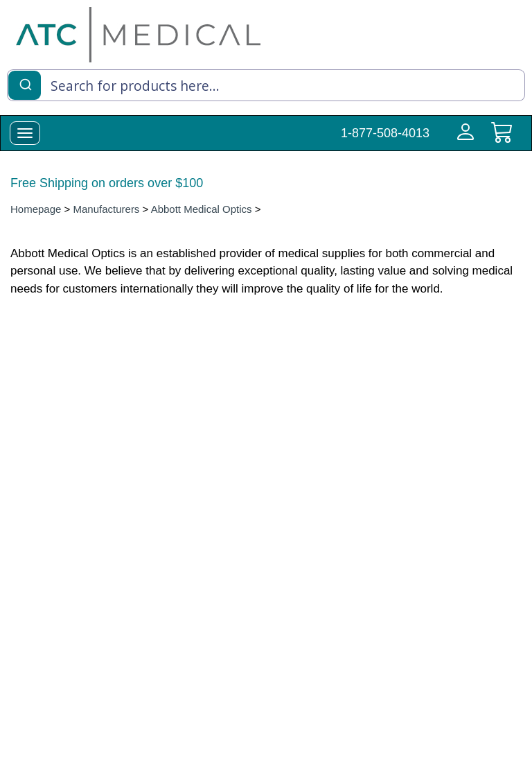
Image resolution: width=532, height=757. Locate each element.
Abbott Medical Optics (202, 209)
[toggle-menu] (25, 133)
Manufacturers (107, 209)
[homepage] (139, 34)
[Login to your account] (462, 140)
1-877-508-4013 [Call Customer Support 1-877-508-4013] (385, 133)
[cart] (502, 140)
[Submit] (25, 84)
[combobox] (266, 85)
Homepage (36, 209)
